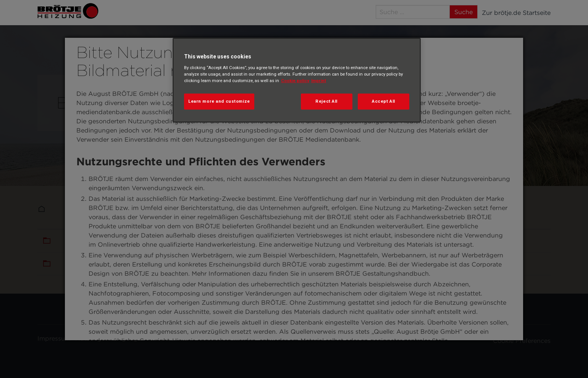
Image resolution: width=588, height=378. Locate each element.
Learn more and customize (219, 101)
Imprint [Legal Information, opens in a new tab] (319, 81)
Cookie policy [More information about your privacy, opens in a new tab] (295, 81)
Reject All (326, 101)
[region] (297, 80)
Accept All (384, 101)
